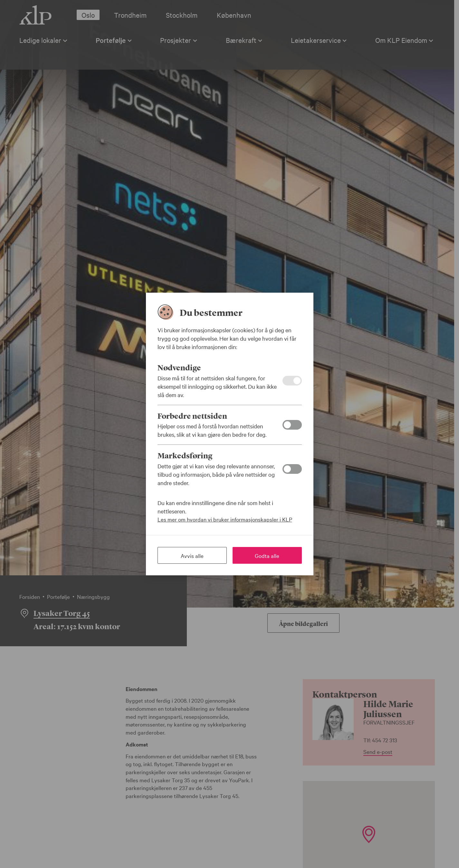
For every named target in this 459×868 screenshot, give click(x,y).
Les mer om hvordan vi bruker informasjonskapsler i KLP (225, 519)
